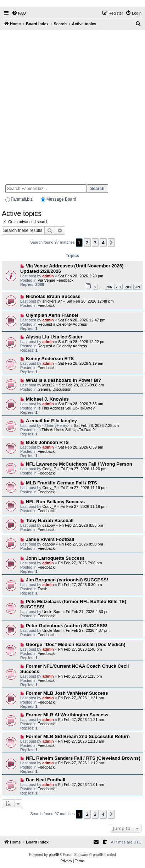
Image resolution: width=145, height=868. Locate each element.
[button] (111, 243)
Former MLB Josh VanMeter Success (67, 693)
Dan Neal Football (46, 780)
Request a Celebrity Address (62, 324)
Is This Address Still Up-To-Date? (66, 408)
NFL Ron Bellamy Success (55, 502)
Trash (43, 589)
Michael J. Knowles (47, 399)
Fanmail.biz (21, 199)
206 (109, 287)
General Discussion (54, 389)
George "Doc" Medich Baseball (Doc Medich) (76, 644)
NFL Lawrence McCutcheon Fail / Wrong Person (79, 464)
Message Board (61, 199)
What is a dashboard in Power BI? (64, 380)
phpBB (54, 855)
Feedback (46, 305)
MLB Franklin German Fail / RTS (62, 483)
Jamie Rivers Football (50, 539)
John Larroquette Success (55, 558)
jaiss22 (48, 385)
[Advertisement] (72, 104)
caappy (48, 525)
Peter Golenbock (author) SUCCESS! (67, 626)
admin (48, 276)
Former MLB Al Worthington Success (67, 715)
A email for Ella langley (51, 421)
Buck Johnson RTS (47, 442)
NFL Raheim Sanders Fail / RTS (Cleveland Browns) (83, 758)
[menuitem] (19, 13)
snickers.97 (52, 301)
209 (137, 287)
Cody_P (49, 469)
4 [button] (103, 243)
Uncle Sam (52, 612)
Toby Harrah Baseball (50, 520)
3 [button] (95, 243)
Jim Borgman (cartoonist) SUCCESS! (67, 580)
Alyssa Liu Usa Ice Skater (54, 337)
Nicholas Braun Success (53, 296)
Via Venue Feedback (55, 280)
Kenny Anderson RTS (50, 359)
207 (119, 287)
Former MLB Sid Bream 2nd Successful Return (78, 736)
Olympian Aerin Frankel (52, 315)
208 (128, 287)
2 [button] (87, 243)
